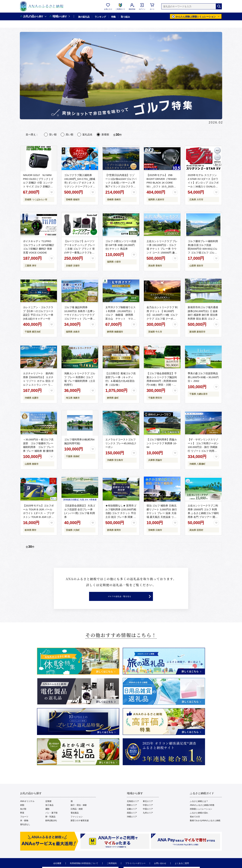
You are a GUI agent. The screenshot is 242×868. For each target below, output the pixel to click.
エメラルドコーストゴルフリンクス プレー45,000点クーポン (121, 443)
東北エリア (148, 808)
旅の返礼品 (84, 17)
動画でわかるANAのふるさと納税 (205, 828)
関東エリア (132, 812)
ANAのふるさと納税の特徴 (202, 812)
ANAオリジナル (27, 808)
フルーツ (24, 824)
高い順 (69, 134)
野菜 (22, 820)
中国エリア (148, 816)
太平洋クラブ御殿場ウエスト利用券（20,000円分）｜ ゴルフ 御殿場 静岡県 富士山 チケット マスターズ (121, 315)
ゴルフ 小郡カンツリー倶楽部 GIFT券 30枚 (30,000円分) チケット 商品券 (121, 245)
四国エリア (132, 820)
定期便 (48, 808)
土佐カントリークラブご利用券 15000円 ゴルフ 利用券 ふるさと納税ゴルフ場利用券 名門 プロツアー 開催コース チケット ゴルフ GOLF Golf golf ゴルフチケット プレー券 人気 (203, 517)
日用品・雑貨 (77, 816)
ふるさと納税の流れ (199, 820)
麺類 (47, 816)
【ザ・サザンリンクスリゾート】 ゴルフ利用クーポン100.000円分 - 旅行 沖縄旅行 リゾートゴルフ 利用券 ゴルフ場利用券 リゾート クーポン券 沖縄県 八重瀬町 (203, 451)
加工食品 (49, 812)
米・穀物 (24, 828)
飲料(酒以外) (51, 828)
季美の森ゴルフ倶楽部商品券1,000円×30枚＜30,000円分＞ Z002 (203, 377)
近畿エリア (132, 816)
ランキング (100, 17)
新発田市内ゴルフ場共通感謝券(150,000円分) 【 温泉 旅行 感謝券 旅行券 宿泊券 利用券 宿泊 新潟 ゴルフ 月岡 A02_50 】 (203, 315)
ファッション (77, 824)
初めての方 (195, 824)
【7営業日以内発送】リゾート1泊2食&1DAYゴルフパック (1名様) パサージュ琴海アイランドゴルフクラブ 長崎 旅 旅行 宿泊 (121, 183)
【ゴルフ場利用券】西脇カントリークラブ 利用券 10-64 (162, 443)
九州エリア (148, 820)
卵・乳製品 (50, 824)
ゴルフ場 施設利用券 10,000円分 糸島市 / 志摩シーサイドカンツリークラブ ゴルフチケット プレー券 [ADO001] (80, 315)
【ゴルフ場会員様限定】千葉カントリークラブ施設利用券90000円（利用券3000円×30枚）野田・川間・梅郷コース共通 (162, 381)
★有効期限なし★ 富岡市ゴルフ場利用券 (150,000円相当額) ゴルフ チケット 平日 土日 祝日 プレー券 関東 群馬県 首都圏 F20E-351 (121, 513)
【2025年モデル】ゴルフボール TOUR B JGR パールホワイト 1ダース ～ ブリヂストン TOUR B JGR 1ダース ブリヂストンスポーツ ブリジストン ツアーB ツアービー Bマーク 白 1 (39, 517)
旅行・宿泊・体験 (79, 812)
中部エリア (148, 812)
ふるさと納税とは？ (199, 808)
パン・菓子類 (51, 820)
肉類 (22, 812)
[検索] (219, 6)
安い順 (53, 134)
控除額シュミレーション (201, 816)
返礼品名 (87, 134)
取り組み (125, 17)
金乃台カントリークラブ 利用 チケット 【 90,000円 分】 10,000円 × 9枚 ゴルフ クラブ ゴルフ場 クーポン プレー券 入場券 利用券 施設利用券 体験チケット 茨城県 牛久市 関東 (162, 319)
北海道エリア (133, 808)
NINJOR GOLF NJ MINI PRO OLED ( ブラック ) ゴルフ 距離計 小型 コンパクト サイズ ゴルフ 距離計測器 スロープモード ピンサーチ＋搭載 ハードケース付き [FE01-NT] (38, 186)
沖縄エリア (132, 824)
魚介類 (23, 816)
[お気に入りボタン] (52, 192)
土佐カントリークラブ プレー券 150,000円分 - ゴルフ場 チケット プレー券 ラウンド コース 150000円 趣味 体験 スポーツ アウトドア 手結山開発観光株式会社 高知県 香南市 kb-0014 (162, 252)
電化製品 (75, 820)
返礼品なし (25, 831)
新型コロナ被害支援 (80, 828)
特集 (114, 17)
